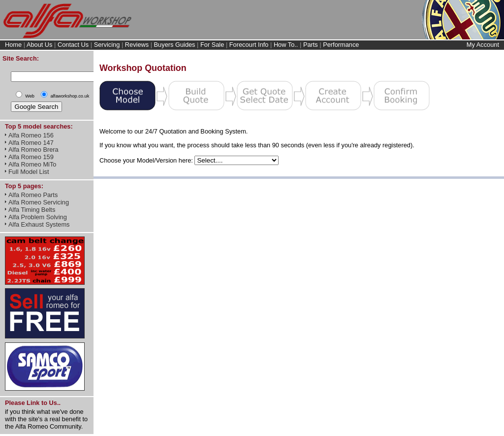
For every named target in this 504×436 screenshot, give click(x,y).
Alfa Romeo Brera (33, 150)
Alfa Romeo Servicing (39, 202)
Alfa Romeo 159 (31, 157)
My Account (483, 45)
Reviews (137, 45)
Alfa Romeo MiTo (32, 164)
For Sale (212, 45)
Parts (311, 45)
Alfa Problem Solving (38, 217)
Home (13, 45)
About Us (40, 45)
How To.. (286, 45)
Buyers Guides (175, 45)
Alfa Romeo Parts (33, 195)
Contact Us (73, 45)
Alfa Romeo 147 (31, 143)
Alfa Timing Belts (32, 210)
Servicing (107, 45)
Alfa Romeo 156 (31, 135)
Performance (341, 45)
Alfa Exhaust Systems (39, 224)
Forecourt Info (249, 45)
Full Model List (29, 172)
